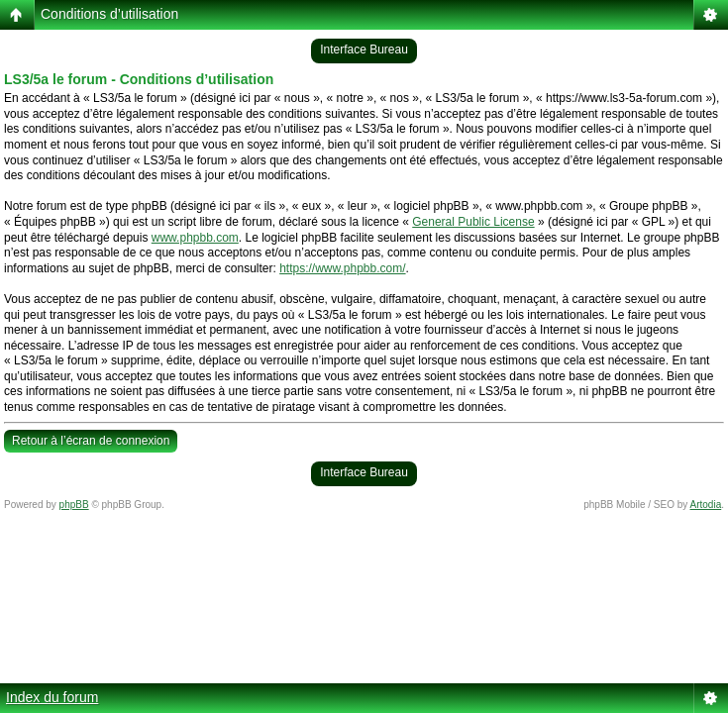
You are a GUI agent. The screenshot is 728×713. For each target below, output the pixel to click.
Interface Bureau (364, 50)
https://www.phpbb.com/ (342, 268)
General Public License (473, 222)
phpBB (74, 505)
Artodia (706, 505)
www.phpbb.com (195, 238)
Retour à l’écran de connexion (91, 441)
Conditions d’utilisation (109, 14)
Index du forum (52, 697)
